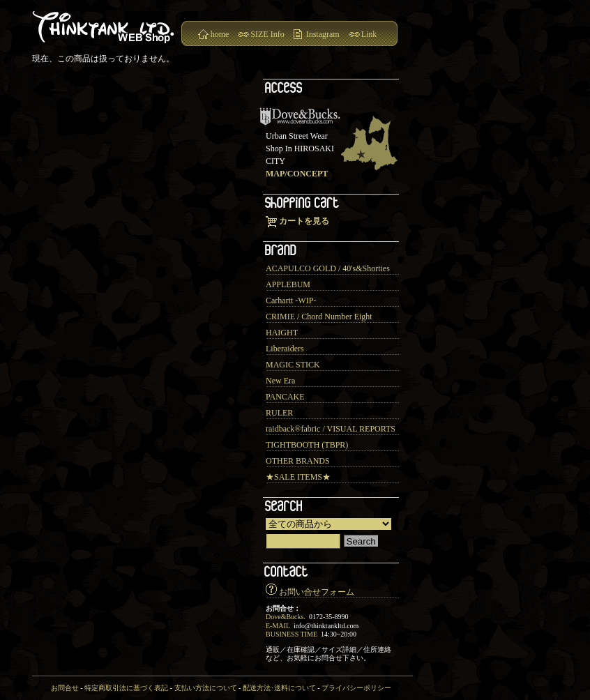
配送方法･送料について (279, 688)
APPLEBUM (288, 284)
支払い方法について (206, 688)
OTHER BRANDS (298, 461)
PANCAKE (285, 397)
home (220, 34)
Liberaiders (285, 349)
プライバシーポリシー (356, 688)
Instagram (323, 34)
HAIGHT (282, 333)
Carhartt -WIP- (291, 300)
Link (369, 34)
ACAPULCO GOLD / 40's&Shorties (328, 268)
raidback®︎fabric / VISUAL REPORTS (331, 429)
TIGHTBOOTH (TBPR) (307, 445)
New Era (280, 381)
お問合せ (65, 688)
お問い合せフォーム (317, 592)
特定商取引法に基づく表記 (126, 688)
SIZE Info (267, 34)
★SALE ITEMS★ (298, 477)
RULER (279, 413)
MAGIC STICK (293, 365)
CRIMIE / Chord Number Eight (319, 317)
